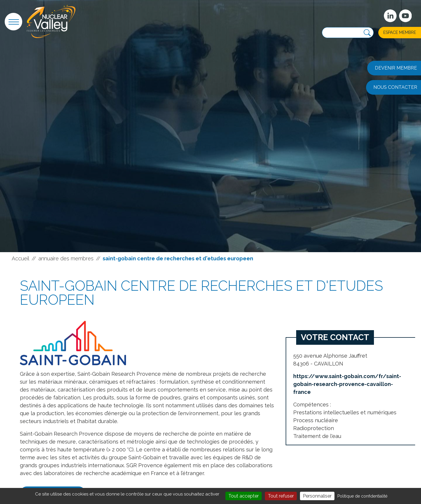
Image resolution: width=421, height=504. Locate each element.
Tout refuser (281, 496)
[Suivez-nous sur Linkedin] (390, 16)
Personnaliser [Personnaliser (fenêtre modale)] (317, 496)
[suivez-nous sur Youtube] (406, 16)
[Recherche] (367, 33)
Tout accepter (244, 496)
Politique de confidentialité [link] (362, 496)
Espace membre (400, 32)
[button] (13, 22)
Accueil (20, 258)
